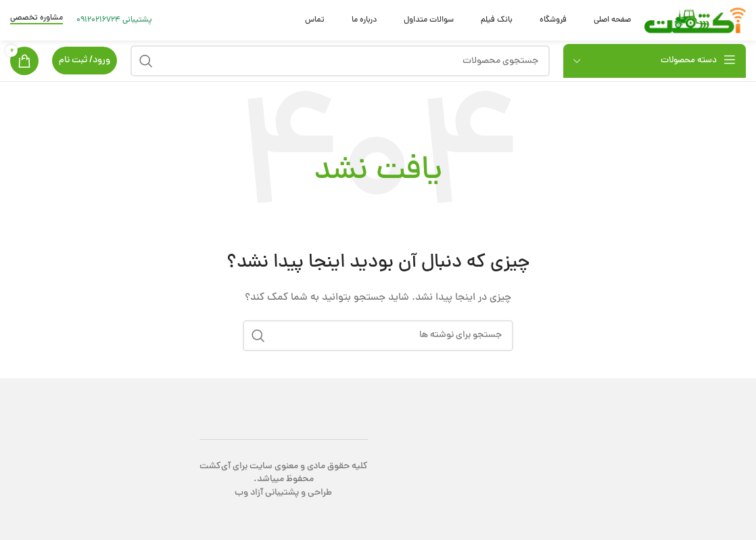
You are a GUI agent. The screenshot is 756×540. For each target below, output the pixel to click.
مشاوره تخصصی (37, 19)
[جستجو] (340, 61)
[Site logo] (695, 21)
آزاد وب (249, 493)
